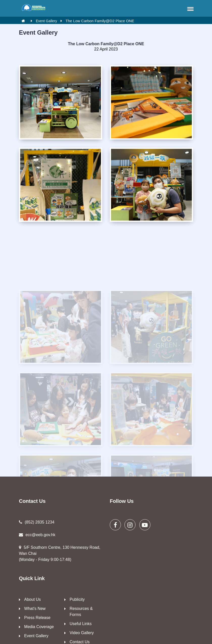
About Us (33, 599)
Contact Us (80, 642)
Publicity (77, 599)
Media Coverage (39, 627)
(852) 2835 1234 (37, 522)
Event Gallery (46, 21)
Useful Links (81, 624)
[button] (190, 9)
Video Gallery (82, 633)
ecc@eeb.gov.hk (37, 535)
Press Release (37, 618)
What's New (35, 609)
